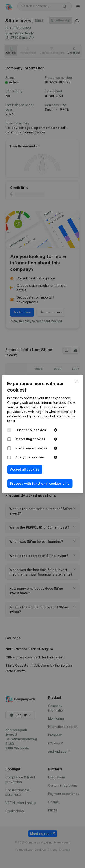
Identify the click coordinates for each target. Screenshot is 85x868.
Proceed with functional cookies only (40, 483)
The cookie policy (53, 407)
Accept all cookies (25, 469)
